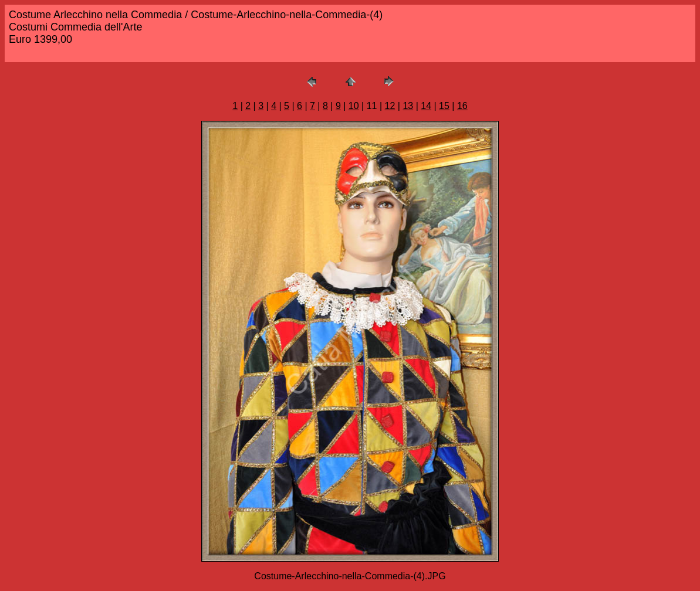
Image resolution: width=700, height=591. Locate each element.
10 (354, 106)
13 (408, 106)
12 (390, 106)
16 (462, 106)
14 (426, 106)
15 (444, 106)
